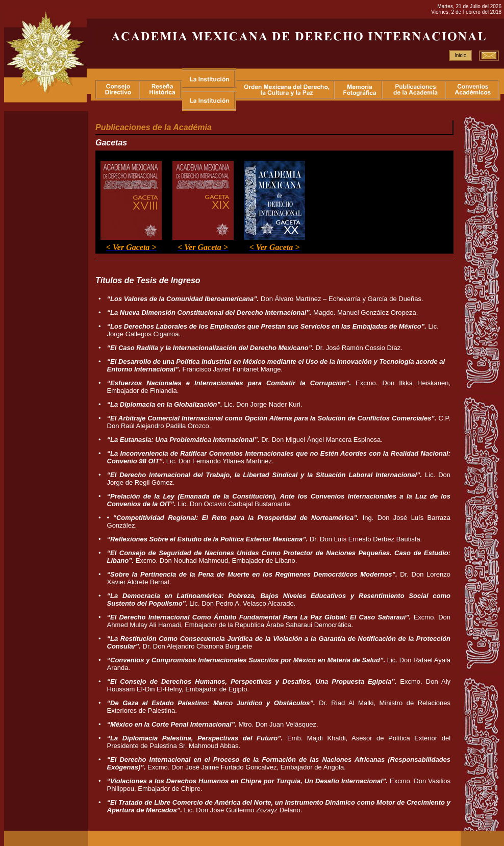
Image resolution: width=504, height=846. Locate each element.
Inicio (460, 55)
